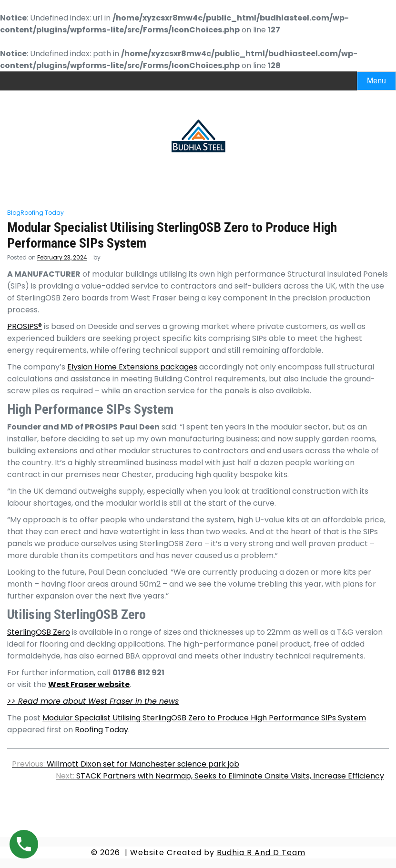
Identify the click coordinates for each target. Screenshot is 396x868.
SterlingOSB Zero (39, 632)
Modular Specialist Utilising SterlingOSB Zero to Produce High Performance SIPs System (204, 718)
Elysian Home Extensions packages (132, 367)
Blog (14, 213)
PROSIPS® (25, 326)
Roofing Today (42, 213)
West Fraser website (89, 684)
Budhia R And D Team (261, 853)
